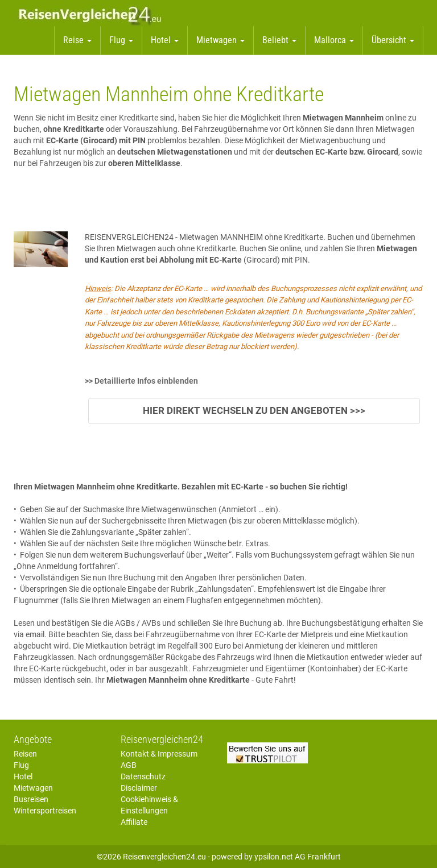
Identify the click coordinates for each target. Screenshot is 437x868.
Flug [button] (121, 40)
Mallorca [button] (334, 40)
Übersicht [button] (393, 40)
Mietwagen (33, 788)
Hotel (23, 776)
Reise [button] (77, 40)
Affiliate (134, 822)
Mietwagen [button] (220, 40)
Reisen (25, 754)
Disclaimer (139, 788)
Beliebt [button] (279, 40)
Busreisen (31, 799)
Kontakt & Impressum (159, 754)
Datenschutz (143, 776)
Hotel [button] (165, 40)
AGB (129, 765)
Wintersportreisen (45, 811)
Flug (21, 765)
